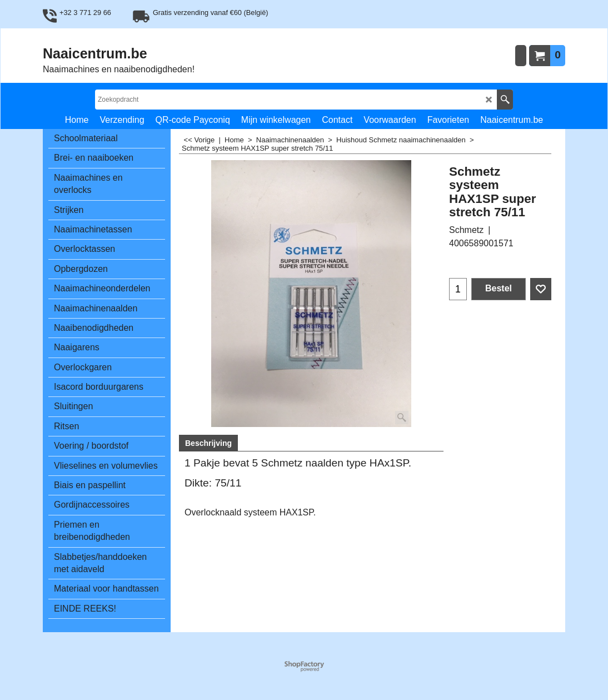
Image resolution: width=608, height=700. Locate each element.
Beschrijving (208, 443)
